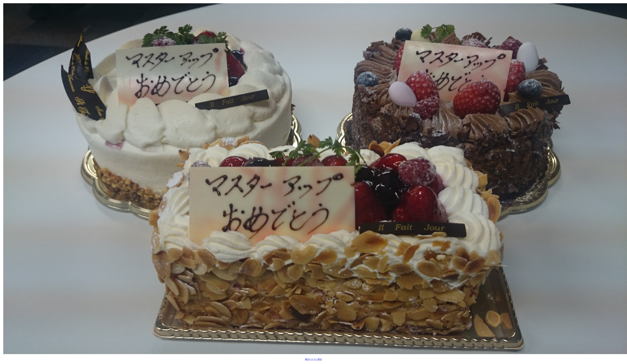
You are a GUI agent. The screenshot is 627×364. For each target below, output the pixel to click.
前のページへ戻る (313, 359)
